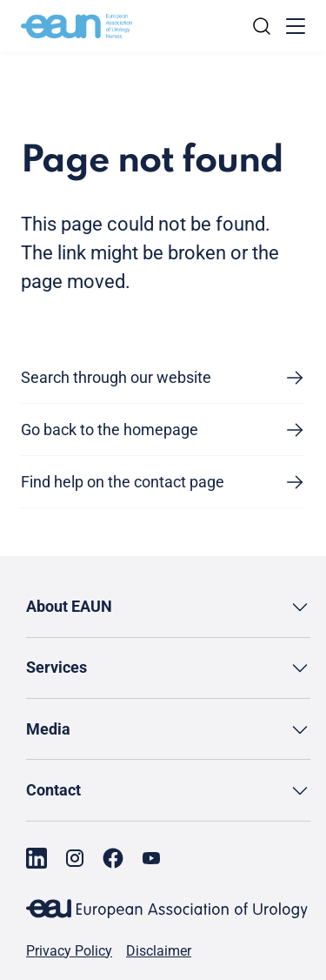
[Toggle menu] (296, 26)
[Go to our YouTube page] (151, 858)
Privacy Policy (69, 951)
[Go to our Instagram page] (75, 858)
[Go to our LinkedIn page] (37, 858)
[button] (168, 607)
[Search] (262, 26)
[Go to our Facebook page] (113, 858)
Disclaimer (159, 951)
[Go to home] (77, 26)
